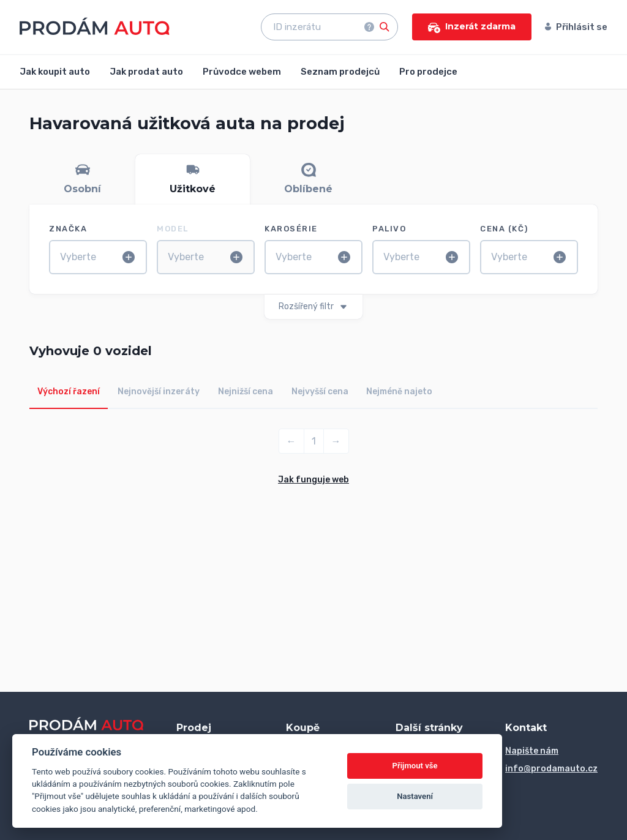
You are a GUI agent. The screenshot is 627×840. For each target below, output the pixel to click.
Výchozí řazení (69, 392)
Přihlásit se (576, 27)
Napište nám (532, 751)
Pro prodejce (428, 72)
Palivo (389, 229)
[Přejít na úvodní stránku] (95, 26)
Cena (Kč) (504, 229)
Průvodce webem (242, 72)
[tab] (82, 179)
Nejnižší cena (246, 392)
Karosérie (291, 229)
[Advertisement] (313, 582)
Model (173, 229)
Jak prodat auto (146, 72)
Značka (68, 229)
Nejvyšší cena (320, 392)
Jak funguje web (313, 480)
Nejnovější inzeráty (159, 392)
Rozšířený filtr (313, 306)
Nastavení (415, 796)
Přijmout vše (415, 766)
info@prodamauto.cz (551, 769)
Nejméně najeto (399, 392)
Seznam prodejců (340, 72)
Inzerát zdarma (472, 27)
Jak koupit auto (55, 72)
